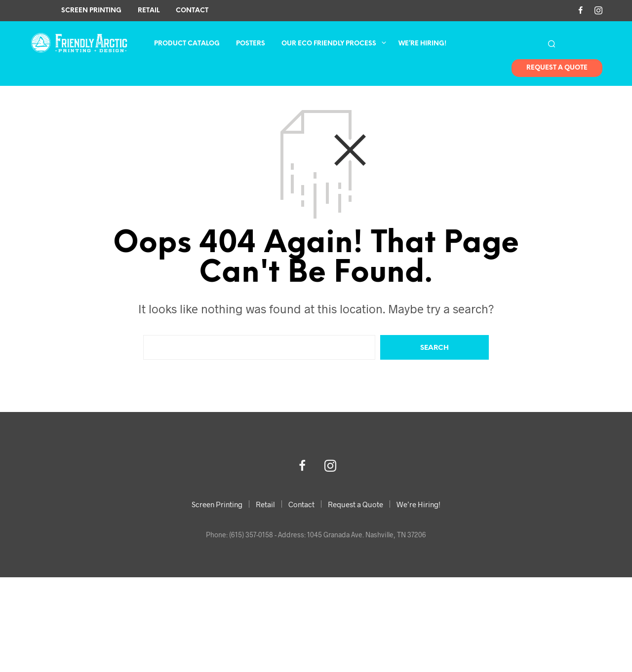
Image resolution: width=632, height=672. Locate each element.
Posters (251, 44)
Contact (192, 11)
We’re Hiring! (422, 44)
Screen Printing (91, 11)
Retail (149, 11)
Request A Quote (557, 68)
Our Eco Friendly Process (329, 44)
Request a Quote (355, 504)
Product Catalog (187, 44)
